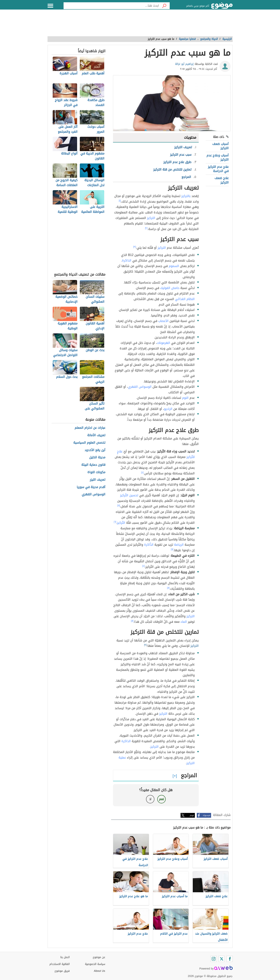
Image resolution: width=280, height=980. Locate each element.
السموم (174, 266)
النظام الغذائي (185, 299)
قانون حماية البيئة (93, 465)
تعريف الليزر (98, 480)
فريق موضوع (62, 971)
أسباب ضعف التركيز (220, 146)
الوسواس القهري (140, 387)
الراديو (168, 409)
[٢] (146, 228)
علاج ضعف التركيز (222, 180)
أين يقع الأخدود (95, 450)
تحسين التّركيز (129, 495)
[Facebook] (230, 959)
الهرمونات (163, 343)
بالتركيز (186, 196)
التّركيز (121, 523)
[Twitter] (222, 959)
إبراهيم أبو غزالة (184, 64)
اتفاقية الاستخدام (60, 964)
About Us (100, 971)
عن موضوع (99, 957)
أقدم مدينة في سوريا (91, 487)
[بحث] (164, 6)
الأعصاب (163, 321)
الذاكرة (127, 260)
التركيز (151, 218)
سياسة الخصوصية (95, 964)
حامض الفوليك (170, 288)
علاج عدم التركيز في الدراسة (218, 169)
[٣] (135, 247)
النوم (185, 398)
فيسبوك (206, 815)
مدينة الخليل (97, 457)
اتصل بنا (65, 957)
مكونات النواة (96, 472)
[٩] (145, 645)
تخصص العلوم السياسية (89, 443)
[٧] (172, 549)
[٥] (119, 505)
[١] (120, 201)
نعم (161, 799)
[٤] (142, 472)
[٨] (168, 588)
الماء (184, 622)
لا (150, 799)
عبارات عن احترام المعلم (90, 428)
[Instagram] (214, 959)
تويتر (192, 815)
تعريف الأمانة (96, 435)
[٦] (115, 522)
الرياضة (179, 545)
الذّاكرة (149, 545)
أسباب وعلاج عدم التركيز (218, 157)
